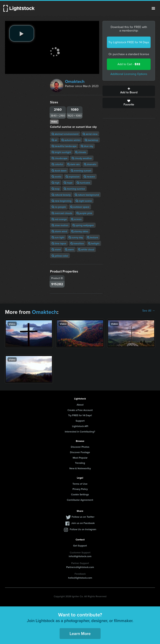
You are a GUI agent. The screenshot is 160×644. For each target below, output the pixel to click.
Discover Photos (80, 447)
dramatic (90, 164)
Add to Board (129, 91)
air (54, 140)
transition (77, 243)
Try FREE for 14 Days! (80, 415)
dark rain (74, 164)
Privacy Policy (80, 489)
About (80, 405)
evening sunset (81, 171)
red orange (59, 219)
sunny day (76, 237)
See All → (149, 311)
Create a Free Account (80, 410)
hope (68, 183)
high (56, 183)
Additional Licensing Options (129, 74)
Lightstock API (80, 426)
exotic (57, 177)
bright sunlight (61, 152)
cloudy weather (82, 158)
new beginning (62, 201)
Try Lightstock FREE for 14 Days (129, 42)
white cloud (86, 249)
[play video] (22, 33)
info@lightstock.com (80, 556)
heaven (89, 177)
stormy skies (80, 231)
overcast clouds (62, 213)
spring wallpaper (83, 225)
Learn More (80, 633)
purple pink (84, 213)
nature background (87, 195)
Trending (80, 463)
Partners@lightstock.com (80, 567)
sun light (58, 237)
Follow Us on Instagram (83, 529)
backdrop (91, 140)
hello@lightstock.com (80, 578)
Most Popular (80, 458)
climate (81, 152)
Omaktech (75, 81)
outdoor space (80, 207)
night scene (84, 201)
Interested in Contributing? (80, 432)
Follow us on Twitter (83, 517)
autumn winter (71, 140)
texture (93, 237)
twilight (94, 243)
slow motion (60, 225)
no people (59, 207)
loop (56, 189)
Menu (153, 8)
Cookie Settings (80, 494)
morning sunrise (74, 189)
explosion (73, 177)
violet (56, 249)
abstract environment (65, 134)
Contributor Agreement (80, 500)
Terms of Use (80, 484)
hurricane (83, 183)
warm (69, 249)
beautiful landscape (64, 146)
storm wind (59, 231)
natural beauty (61, 195)
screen (76, 219)
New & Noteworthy (80, 468)
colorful (57, 164)
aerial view (90, 134)
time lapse (59, 243)
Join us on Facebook (83, 523)
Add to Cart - (129, 64)
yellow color (60, 256)
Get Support (80, 546)
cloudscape (60, 158)
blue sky (87, 146)
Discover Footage (80, 452)
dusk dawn (59, 171)
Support (80, 421)
